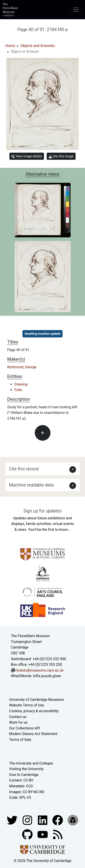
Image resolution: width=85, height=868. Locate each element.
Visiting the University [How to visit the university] (26, 769)
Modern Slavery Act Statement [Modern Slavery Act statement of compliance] (33, 734)
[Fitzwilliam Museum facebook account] (43, 820)
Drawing (21, 384)
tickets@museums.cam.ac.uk (40, 670)
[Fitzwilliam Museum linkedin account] (58, 820)
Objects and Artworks (38, 46)
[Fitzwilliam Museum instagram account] (28, 820)
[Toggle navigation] (76, 10)
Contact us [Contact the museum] (18, 717)
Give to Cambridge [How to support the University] (24, 775)
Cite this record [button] (24, 469)
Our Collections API (25, 728)
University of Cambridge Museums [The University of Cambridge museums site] (37, 700)
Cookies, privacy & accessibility (34, 711)
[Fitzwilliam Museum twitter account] (13, 820)
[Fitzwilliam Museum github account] (28, 834)
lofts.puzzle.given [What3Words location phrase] (47, 676)
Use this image (61, 156)
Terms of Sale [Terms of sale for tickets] (20, 740)
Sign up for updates (42, 511)
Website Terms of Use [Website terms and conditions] (27, 705)
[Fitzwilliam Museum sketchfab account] (73, 820)
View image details (27, 156)
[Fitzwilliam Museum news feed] (58, 834)
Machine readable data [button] (31, 485)
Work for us (18, 722)
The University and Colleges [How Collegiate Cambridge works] (31, 763)
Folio (18, 390)
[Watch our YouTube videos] (43, 834)
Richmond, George (22, 367)
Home (10, 46)
